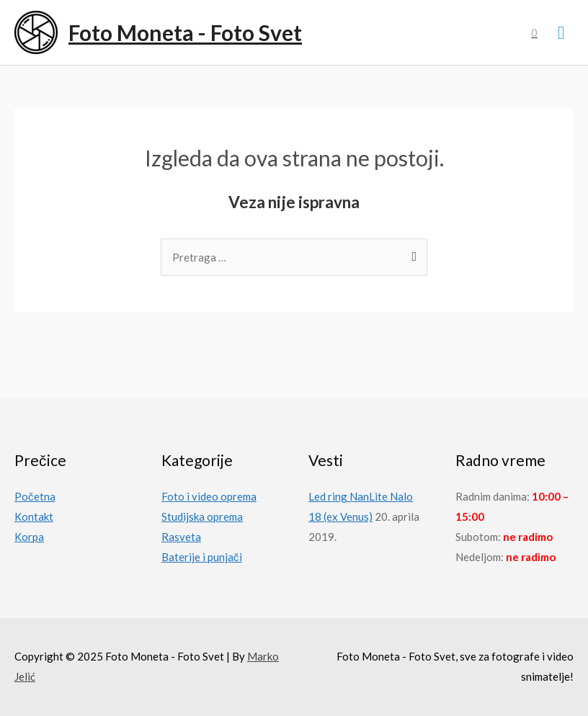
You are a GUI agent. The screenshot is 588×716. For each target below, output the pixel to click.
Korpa (29, 537)
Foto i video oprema (209, 496)
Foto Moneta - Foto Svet (185, 32)
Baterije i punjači (202, 557)
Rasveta (181, 537)
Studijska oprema (202, 516)
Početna (35, 496)
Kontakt (34, 516)
